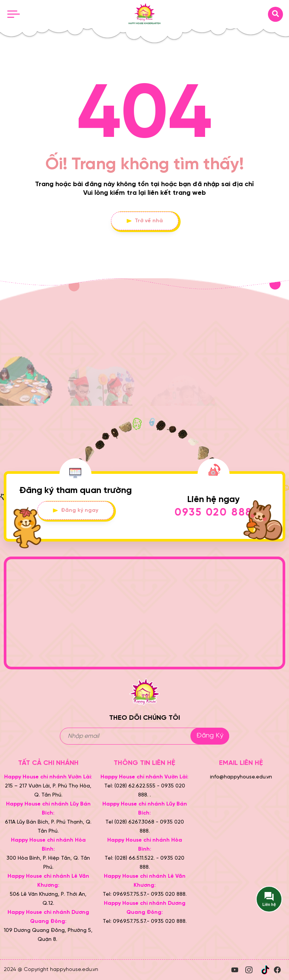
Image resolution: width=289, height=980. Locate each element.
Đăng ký (210, 736)
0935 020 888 (214, 513)
